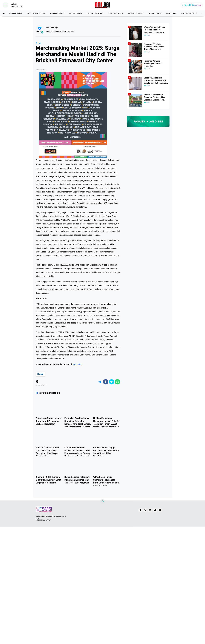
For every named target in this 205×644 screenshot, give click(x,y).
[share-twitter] (111, 382)
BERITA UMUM (59, 13)
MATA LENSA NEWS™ (44, 520)
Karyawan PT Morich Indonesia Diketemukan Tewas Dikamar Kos (154, 47)
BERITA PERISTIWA (37, 13)
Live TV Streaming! (193, 5)
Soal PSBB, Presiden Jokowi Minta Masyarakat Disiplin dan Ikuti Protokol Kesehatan (155, 81)
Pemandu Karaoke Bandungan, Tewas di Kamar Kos (153, 64)
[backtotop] (103, 502)
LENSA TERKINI (139, 13)
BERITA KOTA (16, 13)
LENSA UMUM (158, 13)
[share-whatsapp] (117, 382)
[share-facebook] (105, 382)
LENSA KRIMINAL (97, 13)
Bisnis (39, 43)
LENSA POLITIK (118, 13)
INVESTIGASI (77, 13)
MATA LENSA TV (193, 13)
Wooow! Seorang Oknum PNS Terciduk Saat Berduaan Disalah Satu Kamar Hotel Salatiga (154, 30)
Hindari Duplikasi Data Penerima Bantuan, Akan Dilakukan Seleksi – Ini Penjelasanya (154, 97)
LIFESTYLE (175, 13)
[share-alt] (99, 382)
